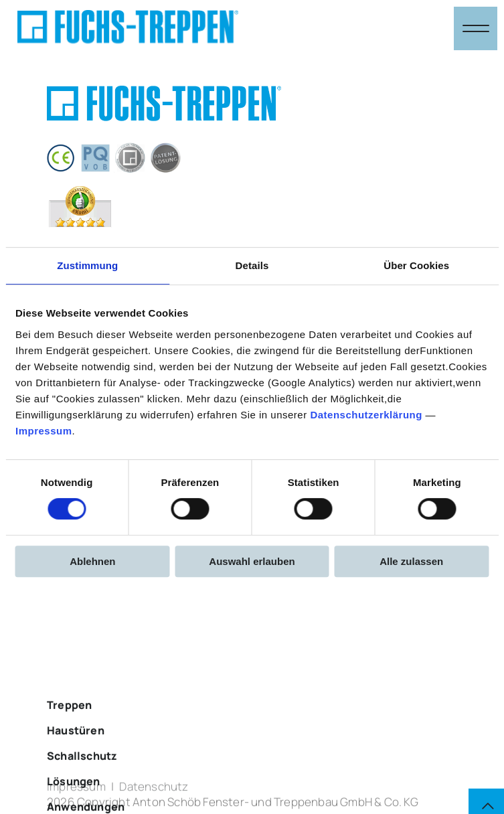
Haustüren (76, 764)
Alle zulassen (411, 561)
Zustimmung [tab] (87, 265)
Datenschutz (154, 792)
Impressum (44, 431)
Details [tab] (252, 265)
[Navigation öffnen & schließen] (476, 28)
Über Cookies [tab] (416, 265)
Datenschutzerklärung (366, 415)
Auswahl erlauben (252, 561)
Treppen (69, 739)
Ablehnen (92, 561)
